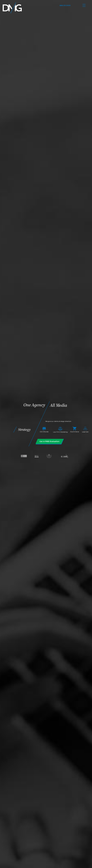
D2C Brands (44, 430)
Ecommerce (75, 430)
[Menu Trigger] (84, 5)
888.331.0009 (65, 5)
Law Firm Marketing (60, 430)
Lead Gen (85, 430)
